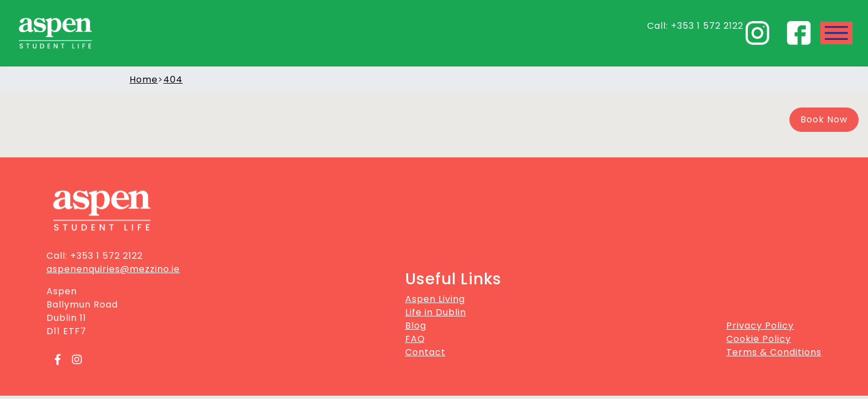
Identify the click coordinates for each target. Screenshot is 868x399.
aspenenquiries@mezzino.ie (113, 269)
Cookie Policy (759, 339)
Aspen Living (435, 299)
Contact (425, 352)
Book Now (824, 119)
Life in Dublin (436, 312)
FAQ (415, 339)
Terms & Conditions (774, 352)
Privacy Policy (760, 326)
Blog (416, 326)
